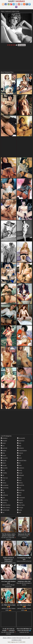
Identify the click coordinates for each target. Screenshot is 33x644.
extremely (5, 488)
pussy (20, 473)
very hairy (21, 505)
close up (4, 478)
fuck (3, 493)
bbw (3, 453)
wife (19, 513)
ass (3, 446)
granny (4, 503)
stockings (21, 490)
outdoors (21, 468)
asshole (4, 448)
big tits (4, 460)
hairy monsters (6, 508)
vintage (20, 508)
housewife (21, 438)
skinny (20, 483)
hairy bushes (6, 505)
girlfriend (4, 495)
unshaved (21, 498)
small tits (21, 485)
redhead (20, 475)
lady (19, 443)
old (19, 463)
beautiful (4, 458)
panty (20, 470)
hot (3, 513)
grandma (4, 500)
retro (19, 478)
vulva (20, 510)
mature (20, 453)
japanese (21, 441)
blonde (4, 465)
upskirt (20, 500)
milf (19, 456)
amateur (4, 438)
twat (19, 495)
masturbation (22, 451)
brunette (4, 468)
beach (4, 456)
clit (2, 475)
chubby (4, 473)
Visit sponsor (22, 45)
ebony (4, 483)
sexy (19, 480)
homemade (5, 510)
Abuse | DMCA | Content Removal (12, 638)
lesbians (20, 448)
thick (19, 493)
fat (2, 490)
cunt (3, 480)
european (5, 485)
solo (19, 488)
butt (3, 470)
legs (19, 446)
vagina (20, 503)
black (3, 463)
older (19, 465)
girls (3, 498)
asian (3, 443)
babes (4, 451)
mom (19, 458)
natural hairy (22, 460)
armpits (4, 441)
